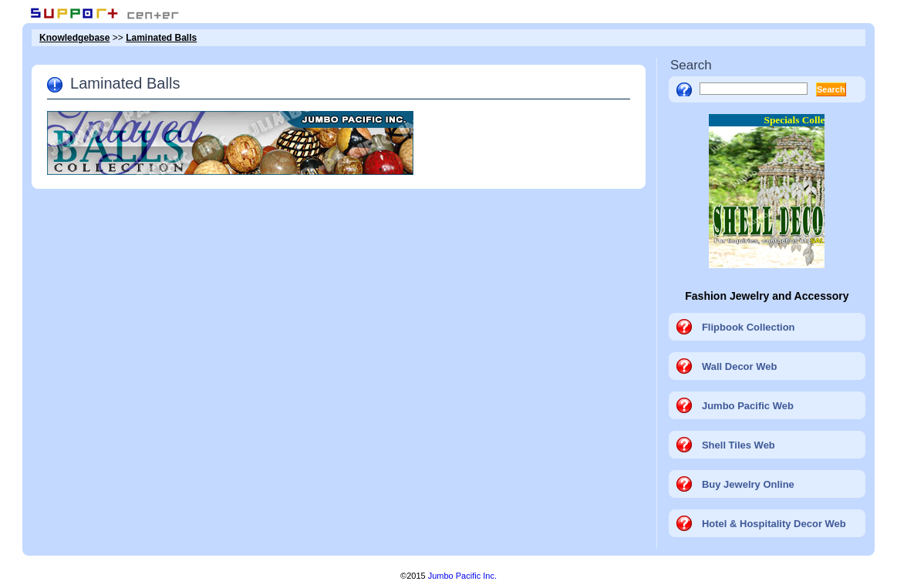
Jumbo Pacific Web (748, 406)
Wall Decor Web (740, 366)
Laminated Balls (161, 38)
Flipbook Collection (749, 327)
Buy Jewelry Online (748, 484)
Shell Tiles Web (739, 445)
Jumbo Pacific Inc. (462, 576)
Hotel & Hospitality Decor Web (774, 524)
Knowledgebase (74, 38)
